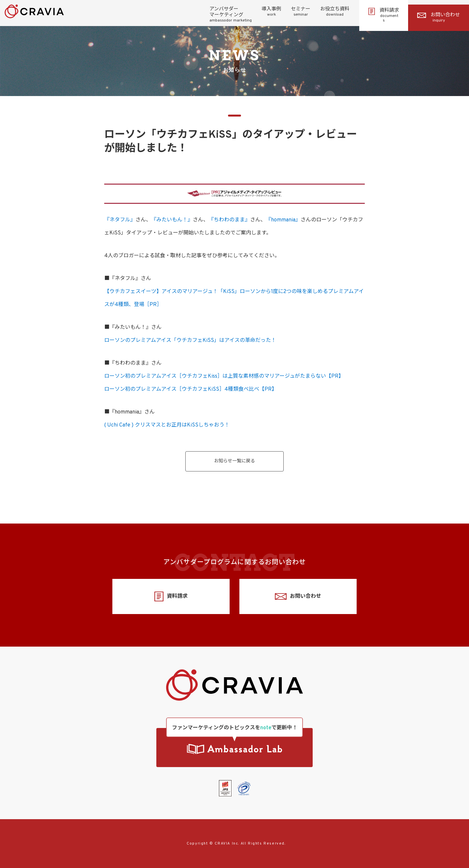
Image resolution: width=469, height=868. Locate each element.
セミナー (301, 12)
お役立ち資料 (335, 12)
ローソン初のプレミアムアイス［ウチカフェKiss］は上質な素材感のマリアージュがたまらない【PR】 (224, 376)
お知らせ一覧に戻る (234, 461)
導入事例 (271, 12)
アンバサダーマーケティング (231, 15)
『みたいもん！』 (172, 220)
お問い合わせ (439, 18)
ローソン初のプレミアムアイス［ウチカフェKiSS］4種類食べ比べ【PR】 (191, 389)
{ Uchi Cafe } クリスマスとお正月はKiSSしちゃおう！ (167, 425)
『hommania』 (283, 220)
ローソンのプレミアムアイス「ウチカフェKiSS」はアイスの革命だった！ (190, 341)
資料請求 (384, 15)
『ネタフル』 (120, 220)
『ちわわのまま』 (229, 220)
